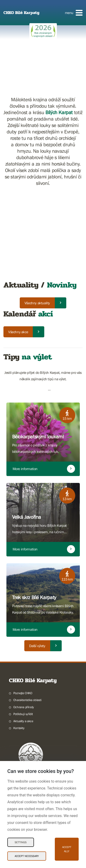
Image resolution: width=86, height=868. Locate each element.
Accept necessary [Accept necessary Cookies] (27, 856)
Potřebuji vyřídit (23, 628)
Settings (21, 842)
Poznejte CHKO (23, 607)
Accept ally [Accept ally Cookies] (67, 849)
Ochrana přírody (24, 621)
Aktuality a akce (23, 635)
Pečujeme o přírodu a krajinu (32, 751)
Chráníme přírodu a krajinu (31, 744)
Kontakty (19, 642)
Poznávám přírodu (25, 730)
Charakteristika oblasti (27, 614)
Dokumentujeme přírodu (29, 758)
